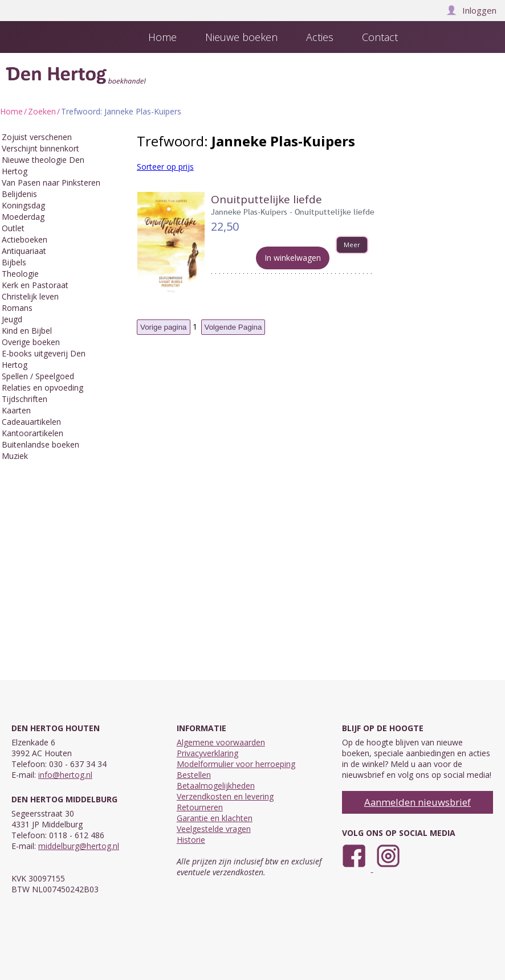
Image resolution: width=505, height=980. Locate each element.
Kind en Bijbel (27, 331)
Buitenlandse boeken (40, 444)
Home (11, 111)
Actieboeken (25, 239)
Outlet (13, 228)
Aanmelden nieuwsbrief (418, 802)
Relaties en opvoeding (42, 388)
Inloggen (471, 10)
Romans (17, 308)
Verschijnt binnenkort (40, 148)
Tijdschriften (25, 399)
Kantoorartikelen (32, 433)
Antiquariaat (24, 251)
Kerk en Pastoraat (35, 285)
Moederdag (23, 217)
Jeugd (12, 319)
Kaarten (16, 410)
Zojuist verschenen (37, 137)
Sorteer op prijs (165, 167)
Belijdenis (19, 194)
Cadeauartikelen (31, 422)
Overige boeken (31, 342)
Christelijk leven (30, 296)
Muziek (15, 456)
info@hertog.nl (65, 775)
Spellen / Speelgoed (38, 376)
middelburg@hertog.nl (79, 846)
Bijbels (14, 262)
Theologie (20, 274)
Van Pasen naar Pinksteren (51, 183)
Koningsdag (23, 205)
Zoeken (42, 111)
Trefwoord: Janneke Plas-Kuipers (121, 111)
